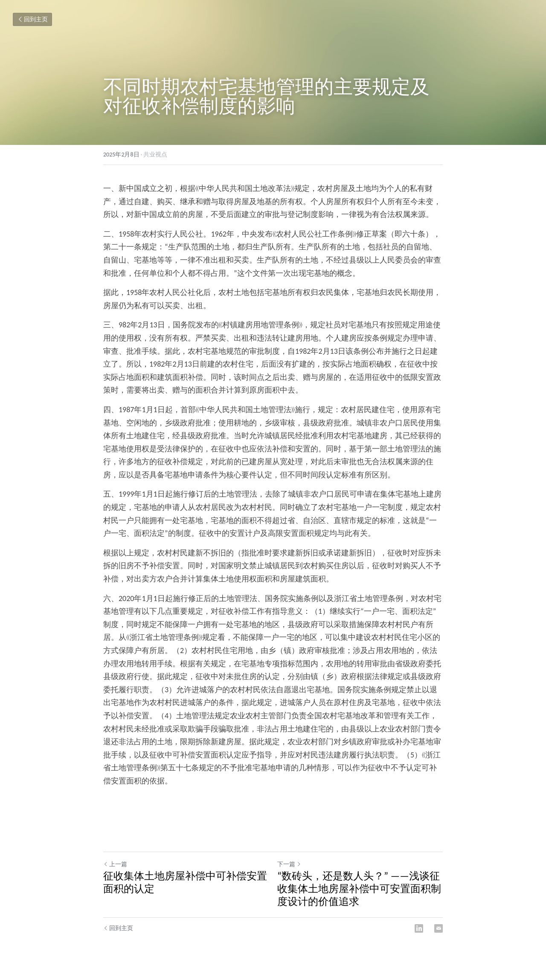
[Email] (439, 928)
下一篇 (289, 864)
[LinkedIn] (419, 928)
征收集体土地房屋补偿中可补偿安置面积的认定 (185, 882)
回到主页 (32, 19)
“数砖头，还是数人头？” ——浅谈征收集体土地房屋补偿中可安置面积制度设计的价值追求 (359, 889)
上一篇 (115, 864)
